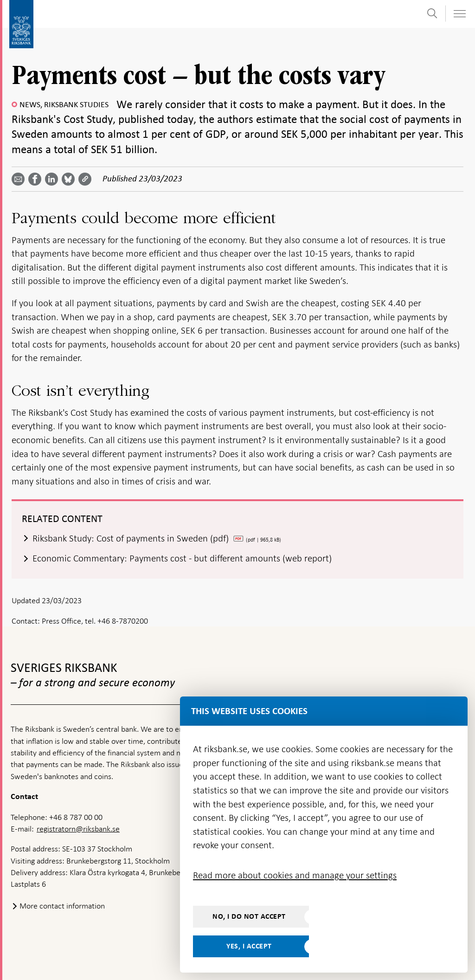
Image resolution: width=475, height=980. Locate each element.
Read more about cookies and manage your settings (295, 875)
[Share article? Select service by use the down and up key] (53, 179)
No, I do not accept (249, 916)
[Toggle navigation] (459, 14)
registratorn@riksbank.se (78, 829)
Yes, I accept (249, 946)
